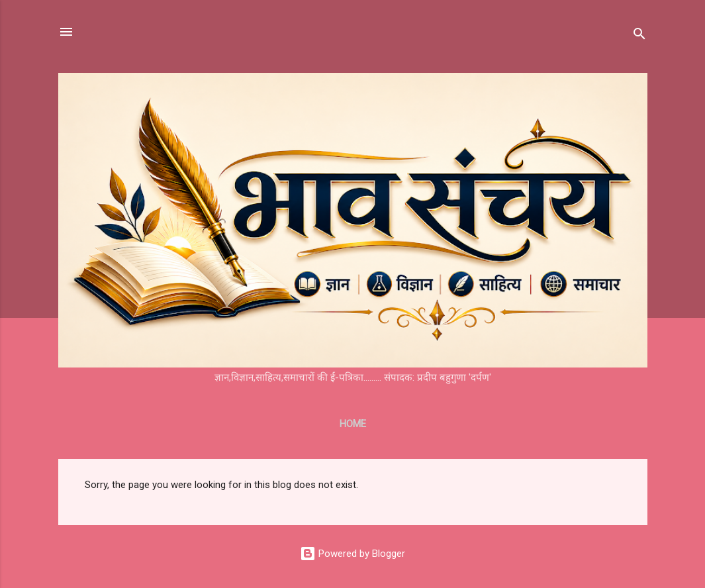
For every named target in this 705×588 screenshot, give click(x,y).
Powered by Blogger (352, 554)
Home (353, 424)
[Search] (639, 36)
